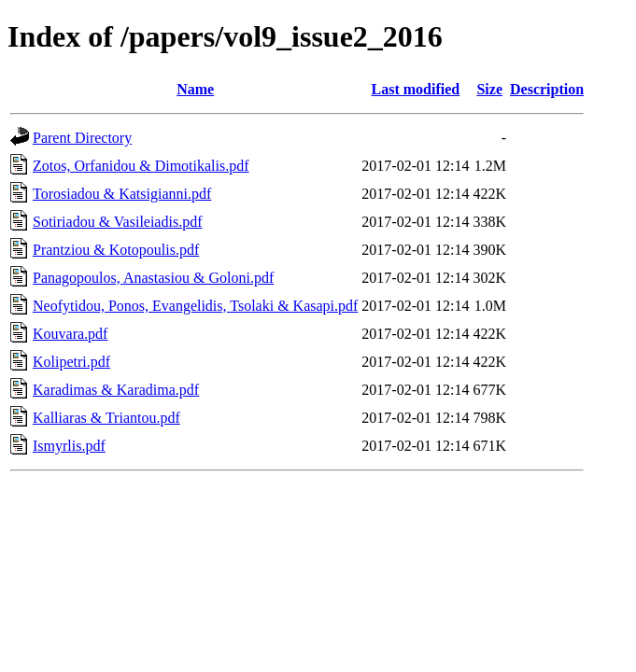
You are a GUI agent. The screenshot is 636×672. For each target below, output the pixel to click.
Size (489, 89)
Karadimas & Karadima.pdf (116, 390)
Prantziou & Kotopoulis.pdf (116, 250)
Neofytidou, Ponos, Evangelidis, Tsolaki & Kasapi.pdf (195, 306)
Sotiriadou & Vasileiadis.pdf (117, 222)
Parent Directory (82, 138)
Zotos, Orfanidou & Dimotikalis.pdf (141, 166)
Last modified (416, 89)
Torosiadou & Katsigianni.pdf (122, 194)
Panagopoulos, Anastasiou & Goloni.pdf (153, 278)
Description (547, 89)
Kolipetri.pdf (71, 362)
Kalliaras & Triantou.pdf (106, 418)
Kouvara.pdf (70, 334)
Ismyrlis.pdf (69, 446)
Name (195, 89)
